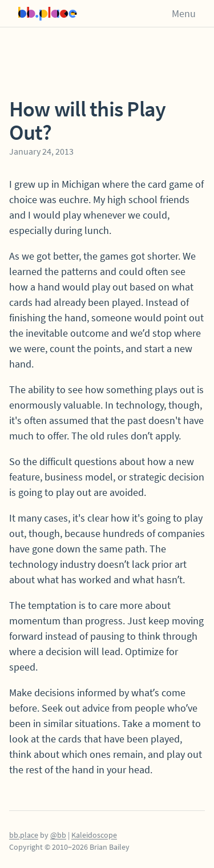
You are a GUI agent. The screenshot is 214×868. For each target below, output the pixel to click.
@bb (58, 835)
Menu (184, 13)
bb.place (24, 835)
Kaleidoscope (94, 835)
